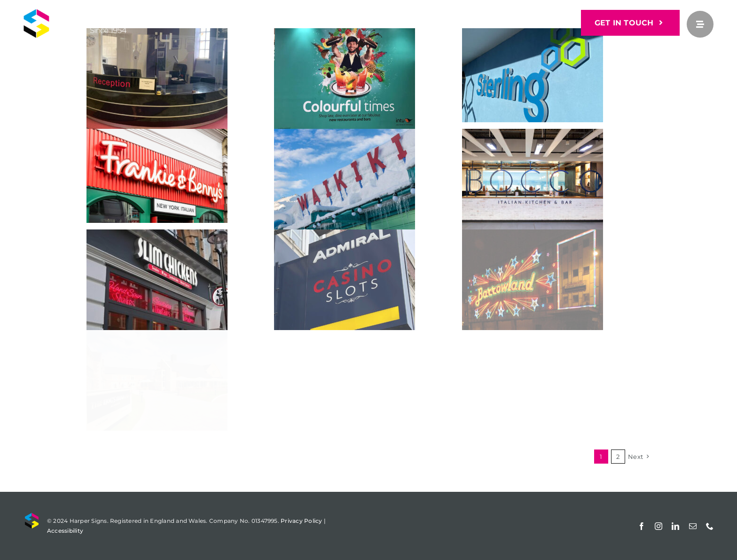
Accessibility (65, 531)
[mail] (693, 526)
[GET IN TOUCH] (630, 23)
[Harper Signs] (93, 12)
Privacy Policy (301, 521)
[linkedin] (675, 526)
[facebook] (642, 526)
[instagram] (659, 526)
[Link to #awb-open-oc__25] (700, 24)
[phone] (710, 526)
